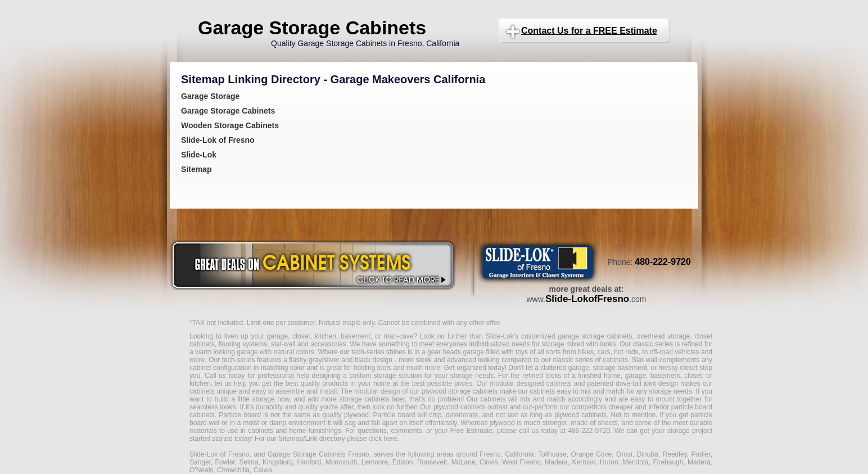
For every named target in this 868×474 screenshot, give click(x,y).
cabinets (493, 399)
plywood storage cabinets (460, 391)
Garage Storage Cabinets (312, 28)
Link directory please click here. (352, 439)
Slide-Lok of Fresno (218, 140)
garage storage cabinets (595, 336)
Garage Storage (210, 96)
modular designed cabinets (530, 383)
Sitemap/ (291, 439)
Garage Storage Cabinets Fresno (318, 454)
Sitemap (196, 169)
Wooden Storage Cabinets (230, 125)
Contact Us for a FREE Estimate (589, 31)
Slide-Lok (199, 155)
